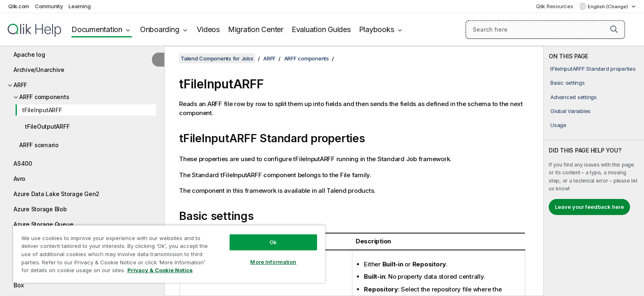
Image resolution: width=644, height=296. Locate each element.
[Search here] (545, 30)
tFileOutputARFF (47, 126)
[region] (169, 254)
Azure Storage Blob (40, 209)
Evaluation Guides (321, 29)
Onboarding (160, 29)
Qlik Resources (555, 6)
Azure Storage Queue (43, 224)
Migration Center (256, 29)
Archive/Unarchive (39, 70)
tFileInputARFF (42, 110)
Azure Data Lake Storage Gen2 (56, 194)
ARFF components (44, 97)
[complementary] (594, 171)
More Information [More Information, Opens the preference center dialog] (273, 262)
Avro (20, 179)
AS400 (23, 163)
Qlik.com (19, 6)
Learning (79, 6)
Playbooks (377, 29)
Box (18, 285)
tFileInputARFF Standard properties (593, 69)
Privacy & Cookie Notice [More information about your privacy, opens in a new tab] (160, 270)
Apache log (29, 54)
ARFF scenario (39, 145)
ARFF (20, 85)
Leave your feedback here (589, 207)
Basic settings (568, 83)
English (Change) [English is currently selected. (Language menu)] (608, 7)
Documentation (97, 29)
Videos (208, 29)
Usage (558, 125)
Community (49, 6)
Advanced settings (574, 97)
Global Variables (570, 111)
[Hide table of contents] (158, 60)
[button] (614, 29)
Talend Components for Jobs (217, 58)
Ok (273, 242)
